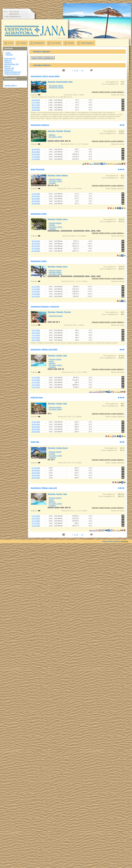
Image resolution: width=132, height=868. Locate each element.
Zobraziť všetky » (11, 85)
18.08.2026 (36, 107)
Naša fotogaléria (87, 43)
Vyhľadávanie (39, 43)
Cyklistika (52, 183)
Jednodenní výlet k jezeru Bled (45, 76)
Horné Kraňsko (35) (11, 64)
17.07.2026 (36, 335)
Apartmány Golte (39, 214)
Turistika (52, 225)
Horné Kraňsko (62, 82)
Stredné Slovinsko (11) (13, 72)
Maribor (65, 175)
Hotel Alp (35, 442)
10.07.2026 (36, 333)
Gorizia (59, 448)
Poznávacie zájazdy (56, 86)
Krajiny (8, 53)
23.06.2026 (36, 100)
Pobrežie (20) (9, 68)
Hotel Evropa (37, 397)
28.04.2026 (36, 196)
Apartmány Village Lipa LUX (44, 488)
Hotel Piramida (37, 169)
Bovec (65, 448)
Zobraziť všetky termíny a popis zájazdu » (108, 92)
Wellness (52, 135)
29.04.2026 (36, 201)
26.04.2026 (36, 149)
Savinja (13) (9, 70)
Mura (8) (7, 66)
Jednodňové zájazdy (56, 87)
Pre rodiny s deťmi (55, 137)
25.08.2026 (36, 110)
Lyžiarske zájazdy (55, 272)
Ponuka (23, 43)
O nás (10, 43)
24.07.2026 (36, 338)
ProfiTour (125, 541)
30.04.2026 (36, 241)
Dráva (59, 175)
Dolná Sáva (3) (10, 58)
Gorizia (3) (8, 62)
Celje (65, 356)
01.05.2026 (36, 248)
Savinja (59, 219)
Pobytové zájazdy (55, 179)
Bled (71, 82)
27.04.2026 (36, 157)
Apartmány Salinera (40, 125)
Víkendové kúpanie (56, 316)
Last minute (56, 43)
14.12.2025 (36, 296)
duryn (65, 219)
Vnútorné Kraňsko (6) (12, 74)
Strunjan (67, 131)
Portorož (67, 312)
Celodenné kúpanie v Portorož (45, 307)
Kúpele (51, 361)
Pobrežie (60, 131)
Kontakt (71, 43)
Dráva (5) (8, 60)
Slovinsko (9, 55)
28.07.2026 (36, 105)
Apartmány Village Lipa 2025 (44, 349)
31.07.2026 (36, 340)
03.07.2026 (36, 330)
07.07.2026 (36, 102)
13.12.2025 (36, 287)
